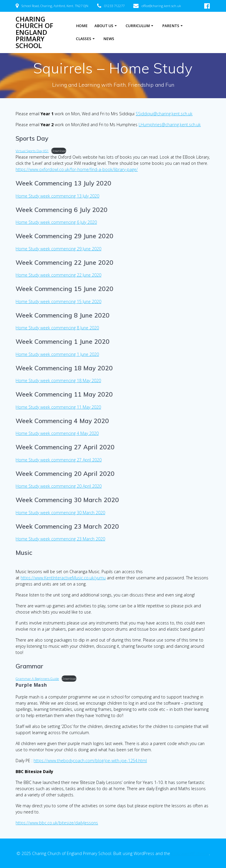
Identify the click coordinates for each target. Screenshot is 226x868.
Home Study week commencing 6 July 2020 (56, 222)
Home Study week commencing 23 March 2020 (60, 539)
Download (59, 151)
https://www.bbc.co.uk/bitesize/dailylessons (57, 823)
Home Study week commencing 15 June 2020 (58, 301)
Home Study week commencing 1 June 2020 (57, 354)
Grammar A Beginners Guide (37, 679)
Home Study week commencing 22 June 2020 (58, 275)
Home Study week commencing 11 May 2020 (58, 407)
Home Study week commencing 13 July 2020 (57, 196)
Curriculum (138, 26)
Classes (84, 39)
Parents (171, 26)
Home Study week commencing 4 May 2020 (57, 433)
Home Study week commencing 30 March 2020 (60, 513)
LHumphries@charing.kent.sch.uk (170, 125)
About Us (104, 26)
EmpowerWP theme (190, 853)
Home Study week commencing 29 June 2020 (58, 249)
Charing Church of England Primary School (34, 32)
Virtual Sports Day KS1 (32, 151)
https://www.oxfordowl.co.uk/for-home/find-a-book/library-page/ (77, 169)
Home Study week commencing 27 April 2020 (59, 460)
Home (82, 26)
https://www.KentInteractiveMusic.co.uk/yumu (63, 578)
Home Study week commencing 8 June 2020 (57, 328)
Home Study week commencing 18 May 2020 (58, 380)
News (109, 39)
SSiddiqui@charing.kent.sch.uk (164, 114)
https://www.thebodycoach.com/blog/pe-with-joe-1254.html (90, 761)
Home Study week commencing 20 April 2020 (59, 486)
